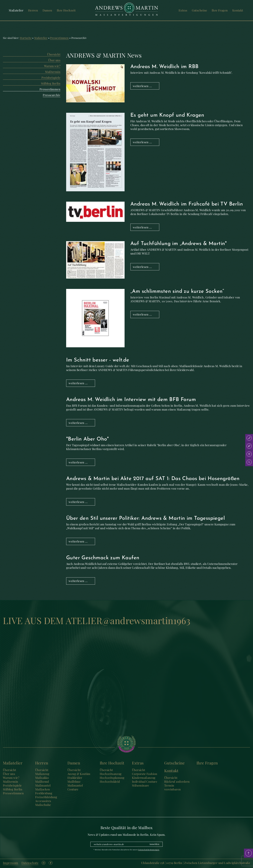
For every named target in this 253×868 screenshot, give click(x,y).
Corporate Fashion (145, 774)
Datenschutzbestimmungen (149, 850)
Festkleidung (44, 793)
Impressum (11, 863)
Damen (47, 10)
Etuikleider (75, 778)
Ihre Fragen (220, 10)
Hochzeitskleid (110, 782)
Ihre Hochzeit (66, 10)
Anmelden (154, 844)
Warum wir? (52, 66)
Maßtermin (53, 72)
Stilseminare (141, 785)
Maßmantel (43, 785)
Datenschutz (30, 863)
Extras (183, 10)
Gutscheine (200, 10)
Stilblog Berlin (51, 83)
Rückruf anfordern (177, 782)
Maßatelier (16, 10)
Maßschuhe (43, 805)
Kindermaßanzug (144, 778)
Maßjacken (43, 789)
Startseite (26, 38)
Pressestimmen (59, 38)
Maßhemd (42, 782)
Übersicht (54, 54)
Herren (33, 10)
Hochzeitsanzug (111, 774)
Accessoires (43, 801)
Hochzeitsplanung (112, 778)
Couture (73, 789)
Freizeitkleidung (46, 797)
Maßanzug (42, 774)
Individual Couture (145, 782)
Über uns (54, 60)
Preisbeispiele (51, 78)
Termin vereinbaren (172, 787)
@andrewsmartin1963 (146, 620)
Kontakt (238, 10)
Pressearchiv (52, 95)
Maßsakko (42, 778)
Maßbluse (74, 782)
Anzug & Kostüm (79, 774)
